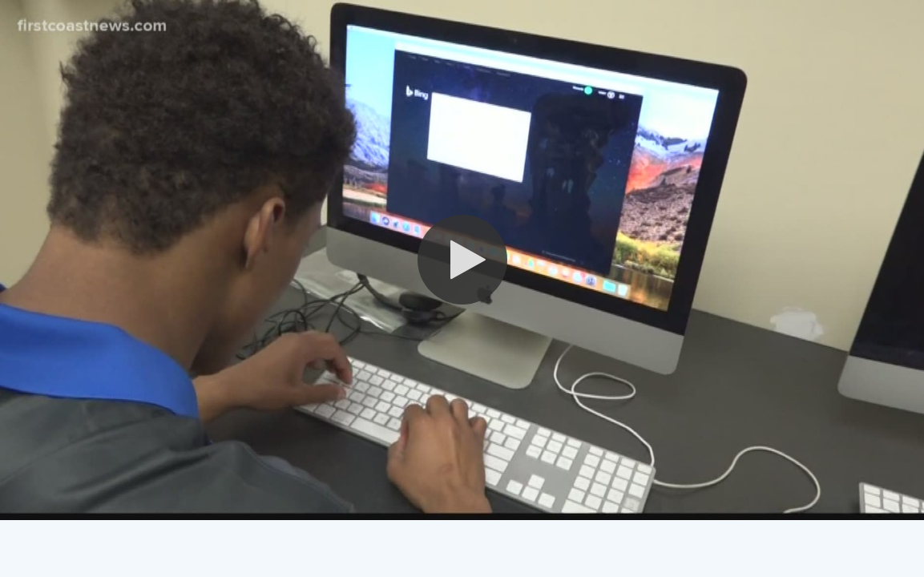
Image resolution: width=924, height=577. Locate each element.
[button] (462, 260)
